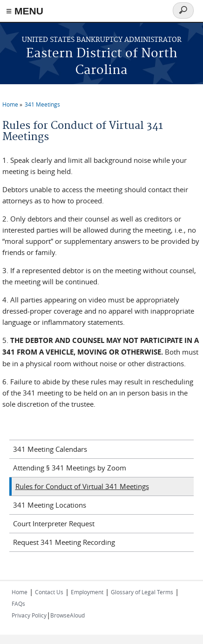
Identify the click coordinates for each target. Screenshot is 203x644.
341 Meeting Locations (50, 505)
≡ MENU (25, 11)
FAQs (18, 604)
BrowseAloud (68, 615)
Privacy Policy (29, 615)
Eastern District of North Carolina (102, 62)
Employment (87, 592)
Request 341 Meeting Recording (64, 542)
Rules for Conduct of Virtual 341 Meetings (82, 486)
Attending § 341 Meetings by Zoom (70, 468)
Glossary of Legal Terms (142, 592)
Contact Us (49, 592)
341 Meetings (42, 104)
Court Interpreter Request (54, 523)
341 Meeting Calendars (50, 449)
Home (10, 104)
